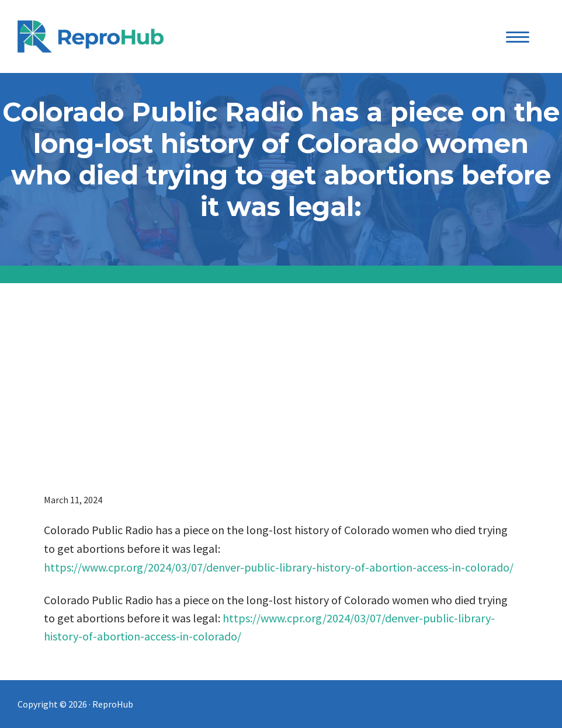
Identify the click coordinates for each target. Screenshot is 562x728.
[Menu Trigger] (518, 36)
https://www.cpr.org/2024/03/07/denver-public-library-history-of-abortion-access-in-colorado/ (279, 567)
